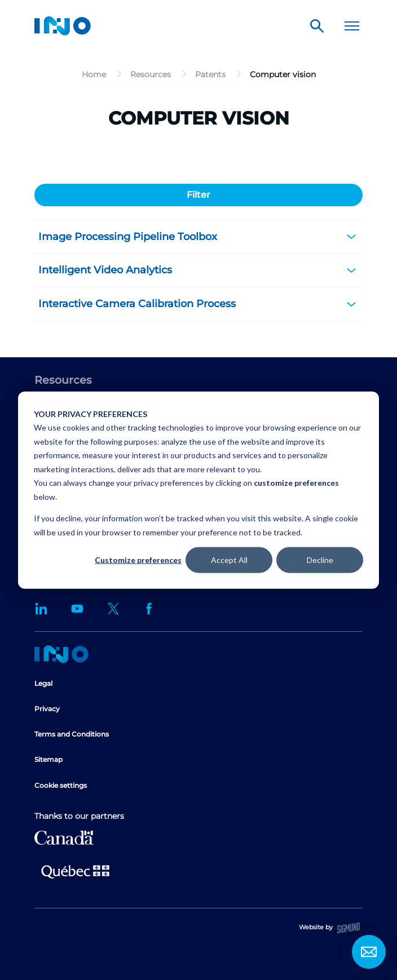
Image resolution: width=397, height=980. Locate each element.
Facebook (149, 609)
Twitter (113, 609)
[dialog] (198, 490)
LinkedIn (41, 609)
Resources (63, 380)
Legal (43, 683)
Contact (369, 952)
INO (63, 26)
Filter (198, 195)
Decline (320, 560)
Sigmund (349, 928)
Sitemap (48, 759)
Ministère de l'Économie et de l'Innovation (75, 871)
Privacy (47, 709)
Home (61, 654)
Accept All (229, 560)
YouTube (77, 609)
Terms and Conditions (72, 734)
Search (317, 26)
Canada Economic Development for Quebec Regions (64, 838)
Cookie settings (61, 785)
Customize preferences (138, 560)
